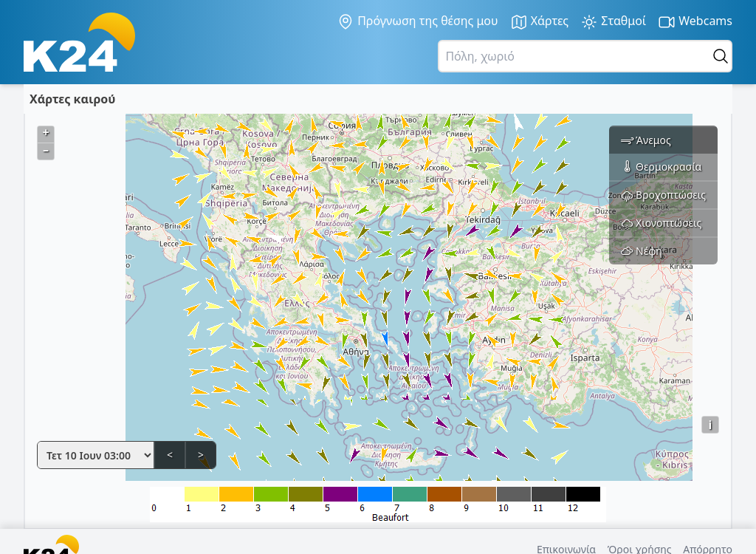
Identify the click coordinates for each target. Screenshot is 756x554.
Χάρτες (540, 22)
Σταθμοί (613, 22)
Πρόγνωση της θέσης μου (417, 21)
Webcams (695, 22)
